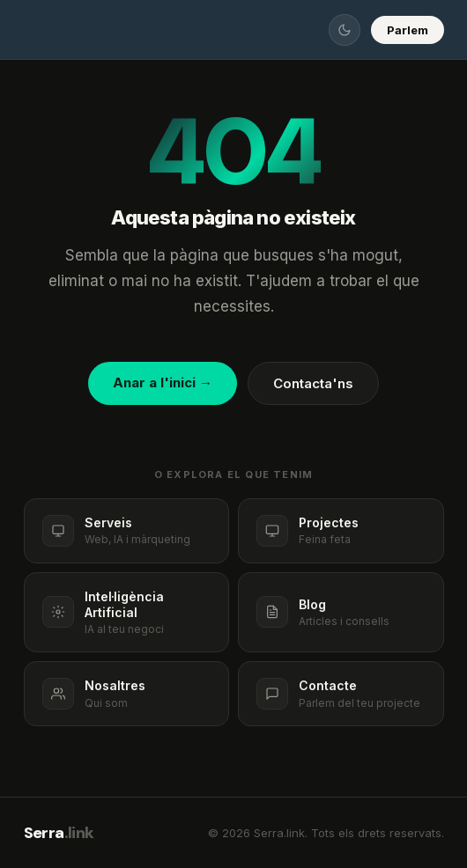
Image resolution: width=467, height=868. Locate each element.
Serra (59, 833)
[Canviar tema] (345, 30)
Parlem (408, 30)
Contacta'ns (313, 383)
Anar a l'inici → (163, 383)
